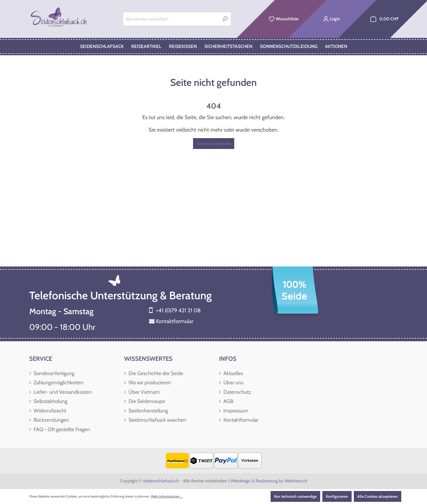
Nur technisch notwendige (295, 496)
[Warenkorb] (384, 19)
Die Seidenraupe (146, 401)
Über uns (233, 383)
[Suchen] (225, 19)
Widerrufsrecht (49, 411)
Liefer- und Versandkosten (62, 392)
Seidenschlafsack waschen (157, 420)
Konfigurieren (337, 496)
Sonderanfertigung (53, 373)
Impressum (235, 411)
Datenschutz (237, 392)
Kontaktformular (175, 321)
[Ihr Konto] (331, 19)
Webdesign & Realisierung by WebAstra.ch (269, 481)
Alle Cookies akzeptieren (378, 496)
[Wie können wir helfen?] (171, 19)
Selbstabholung (50, 401)
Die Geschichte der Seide (155, 373)
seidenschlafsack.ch (161, 481)
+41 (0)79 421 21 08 (178, 310)
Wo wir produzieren (149, 383)
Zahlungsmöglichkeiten (58, 383)
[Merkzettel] (284, 19)
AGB (228, 401)
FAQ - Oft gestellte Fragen (61, 429)
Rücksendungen (51, 420)
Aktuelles (233, 373)
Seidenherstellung (148, 411)
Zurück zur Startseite (214, 144)
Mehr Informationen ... (167, 496)
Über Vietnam (144, 392)
